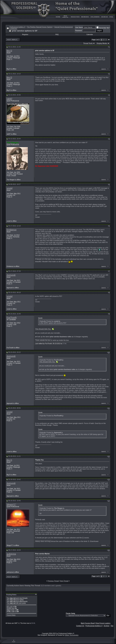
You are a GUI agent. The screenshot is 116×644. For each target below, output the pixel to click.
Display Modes (102, 43)
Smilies (9, 608)
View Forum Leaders (103, 623)
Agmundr (11, 275)
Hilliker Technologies (72, 635)
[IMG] (9, 610)
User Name (79, 27)
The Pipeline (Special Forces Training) (40, 27)
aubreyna (11, 554)
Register (25, 35)
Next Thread (64, 581)
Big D (9, 51)
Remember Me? (103, 28)
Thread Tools (88, 43)
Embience (12, 230)
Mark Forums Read (88, 623)
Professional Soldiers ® (17, 27)
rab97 (10, 99)
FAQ (57, 35)
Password (79, 31)
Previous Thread (53, 581)
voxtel (10, 188)
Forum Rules (11, 615)
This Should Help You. (43, 329)
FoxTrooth (12, 318)
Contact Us (80, 626)
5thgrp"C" (11, 505)
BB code (10, 607)
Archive (107, 626)
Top (112, 626)
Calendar (90, 35)
